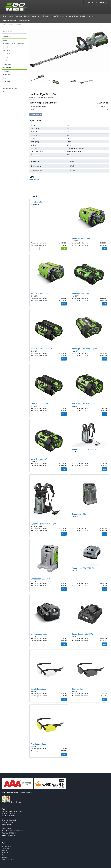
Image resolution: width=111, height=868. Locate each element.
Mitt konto (5, 853)
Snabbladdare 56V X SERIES (83, 568)
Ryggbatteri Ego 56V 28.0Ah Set (84, 449)
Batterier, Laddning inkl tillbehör (14, 43)
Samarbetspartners (10, 21)
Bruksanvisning (34, 180)
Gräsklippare (7, 47)
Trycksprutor (7, 81)
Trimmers (6, 78)
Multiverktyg (7, 68)
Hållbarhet (45, 16)
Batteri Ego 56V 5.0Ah (39, 404)
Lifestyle (6, 57)
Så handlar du (7, 848)
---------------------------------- (13, 85)
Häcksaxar (7, 50)
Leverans (5, 855)
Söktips (5, 851)
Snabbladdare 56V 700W (41, 579)
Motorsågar (7, 64)
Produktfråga (36, 114)
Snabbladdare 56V (79, 514)
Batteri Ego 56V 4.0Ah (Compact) (84, 349)
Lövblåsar (6, 61)
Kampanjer (7, 37)
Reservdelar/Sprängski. (11, 88)
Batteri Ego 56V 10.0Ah (81, 238)
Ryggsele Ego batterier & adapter (44, 524)
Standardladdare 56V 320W (82, 634)
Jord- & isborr (8, 54)
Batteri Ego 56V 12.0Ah (40, 294)
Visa (105, 249)
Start (5, 16)
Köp (64, 249)
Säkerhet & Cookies (9, 859)
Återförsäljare (73, 16)
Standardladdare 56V (39, 634)
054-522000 (12, 833)
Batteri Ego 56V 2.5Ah (80, 294)
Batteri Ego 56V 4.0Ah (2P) (41, 349)
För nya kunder (7, 846)
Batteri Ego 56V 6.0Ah (80, 404)
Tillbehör (6, 92)
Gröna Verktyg (7, 829)
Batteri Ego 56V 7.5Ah (39, 459)
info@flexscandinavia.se (16, 831)
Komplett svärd (37, 202)
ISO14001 (29, 792)
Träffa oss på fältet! (24, 21)
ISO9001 (21, 792)
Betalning (5, 857)
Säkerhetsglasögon (38, 689)
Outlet (5, 40)
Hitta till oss (11, 802)
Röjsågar (6, 71)
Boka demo (91, 16)
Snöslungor (7, 75)
